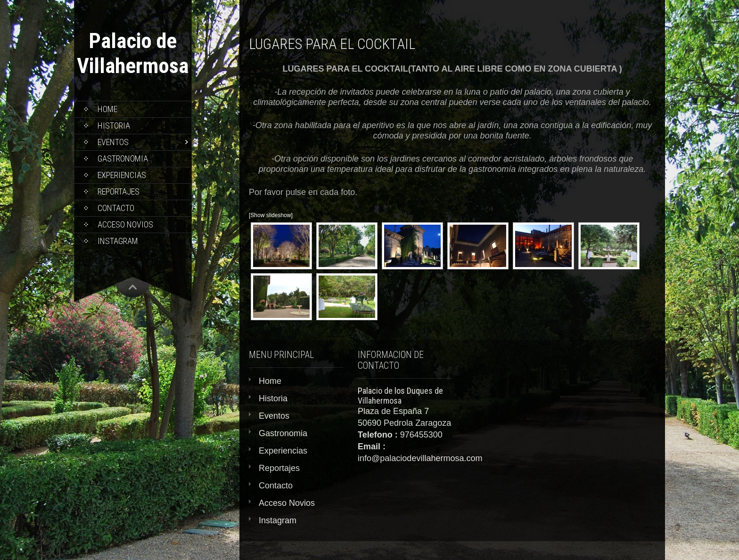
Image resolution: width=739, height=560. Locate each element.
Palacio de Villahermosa (133, 53)
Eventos (113, 142)
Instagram (118, 241)
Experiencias (122, 175)
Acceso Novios (125, 224)
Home (107, 109)
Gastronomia (123, 158)
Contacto (116, 208)
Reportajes (119, 191)
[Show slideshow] (271, 215)
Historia (114, 126)
